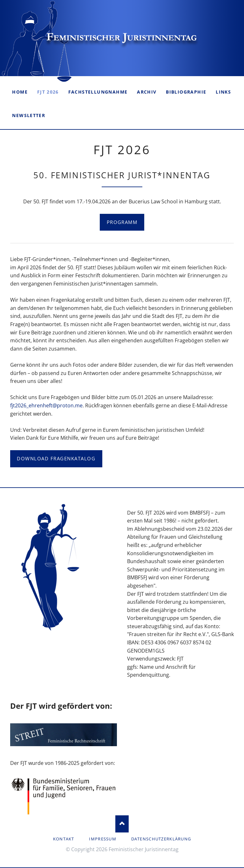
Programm (122, 222)
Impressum (103, 839)
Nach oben (122, 824)
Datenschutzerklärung (161, 839)
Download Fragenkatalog (56, 458)
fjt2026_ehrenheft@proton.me (46, 405)
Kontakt (64, 839)
